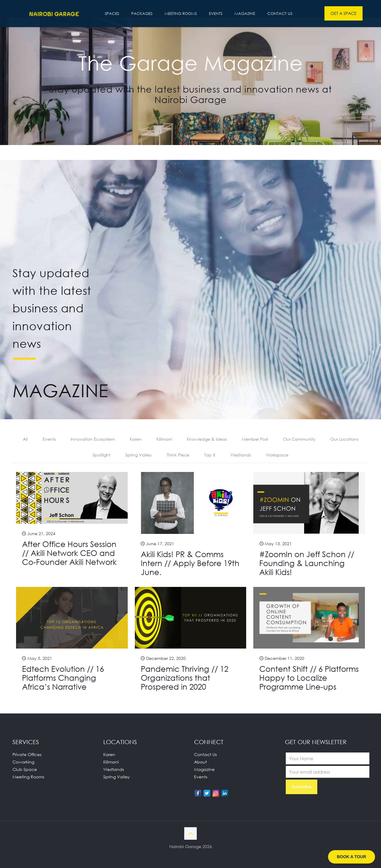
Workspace (277, 455)
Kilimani (164, 439)
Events (49, 439)
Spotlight (102, 455)
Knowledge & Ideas (207, 439)
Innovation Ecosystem (93, 439)
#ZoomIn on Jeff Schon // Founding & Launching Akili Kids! (307, 563)
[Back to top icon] (190, 833)
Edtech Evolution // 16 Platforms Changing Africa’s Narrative (63, 678)
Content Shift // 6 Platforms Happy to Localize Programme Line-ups (309, 678)
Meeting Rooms (28, 777)
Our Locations (344, 439)
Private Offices (27, 754)
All (25, 439)
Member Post (255, 439)
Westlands (241, 455)
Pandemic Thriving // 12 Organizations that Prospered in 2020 (185, 678)
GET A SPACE (343, 13)
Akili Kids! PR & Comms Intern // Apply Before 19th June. (190, 563)
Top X (210, 455)
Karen (136, 439)
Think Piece (178, 455)
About (200, 762)
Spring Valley (139, 455)
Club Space (25, 769)
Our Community (299, 439)
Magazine (204, 769)
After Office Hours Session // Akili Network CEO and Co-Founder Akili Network (69, 553)
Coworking (23, 762)
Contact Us (205, 754)
